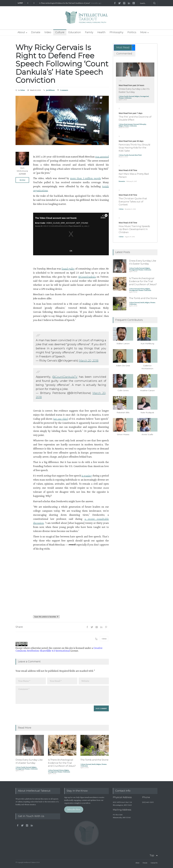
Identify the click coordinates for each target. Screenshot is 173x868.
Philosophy (117, 32)
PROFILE (22, 180)
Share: (19, 627)
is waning (87, 476)
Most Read (123, 47)
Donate (36, 32)
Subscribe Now (74, 809)
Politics (132, 32)
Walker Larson (123, 343)
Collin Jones (123, 390)
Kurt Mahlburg (147, 343)
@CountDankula (87, 277)
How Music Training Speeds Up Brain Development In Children (134, 229)
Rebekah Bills (123, 412)
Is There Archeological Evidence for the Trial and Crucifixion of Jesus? (65, 3)
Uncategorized (20, 769)
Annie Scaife (147, 434)
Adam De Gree (123, 366)
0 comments (64, 90)
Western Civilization (31, 769)
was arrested (102, 157)
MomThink (138, 155)
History (61, 770)
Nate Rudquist (147, 412)
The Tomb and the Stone (94, 760)
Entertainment (128, 124)
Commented (124, 54)
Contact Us (154, 863)
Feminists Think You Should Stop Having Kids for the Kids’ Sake (134, 148)
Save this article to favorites (46, 617)
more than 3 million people (86, 178)
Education (75, 32)
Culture (60, 32)
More (143, 32)
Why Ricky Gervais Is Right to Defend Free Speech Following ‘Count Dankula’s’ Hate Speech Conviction (62, 64)
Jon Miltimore (50, 90)
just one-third (61, 419)
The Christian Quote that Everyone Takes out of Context (133, 202)
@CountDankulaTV (65, 377)
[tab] (124, 48)
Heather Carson (147, 390)
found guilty (68, 269)
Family (89, 32)
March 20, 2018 (89, 361)
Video (48, 32)
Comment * (62, 695)
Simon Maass (123, 434)
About (21, 32)
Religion (34, 767)
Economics (122, 181)
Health (101, 32)
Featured (28, 767)
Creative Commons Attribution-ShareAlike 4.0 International (59, 649)
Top (152, 855)
